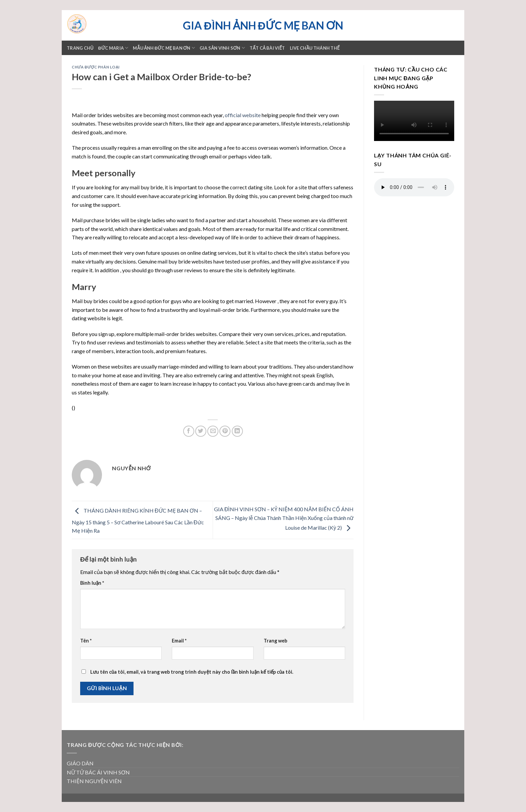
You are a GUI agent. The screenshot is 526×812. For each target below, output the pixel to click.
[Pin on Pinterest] (225, 431)
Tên (86, 641)
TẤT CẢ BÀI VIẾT (267, 48)
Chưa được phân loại (96, 67)
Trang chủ (80, 48)
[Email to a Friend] (213, 431)
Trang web (275, 641)
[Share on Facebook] (189, 431)
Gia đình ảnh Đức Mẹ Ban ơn (263, 26)
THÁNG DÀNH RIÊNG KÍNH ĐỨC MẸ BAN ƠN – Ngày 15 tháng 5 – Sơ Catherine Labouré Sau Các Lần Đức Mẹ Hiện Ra (138, 520)
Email (179, 641)
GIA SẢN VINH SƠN (222, 48)
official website (243, 115)
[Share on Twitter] (201, 431)
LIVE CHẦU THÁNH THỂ (315, 48)
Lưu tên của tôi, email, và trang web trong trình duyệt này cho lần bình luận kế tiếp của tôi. (192, 672)
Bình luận (92, 583)
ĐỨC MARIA (113, 48)
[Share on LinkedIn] (237, 431)
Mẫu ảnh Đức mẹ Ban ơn (164, 48)
